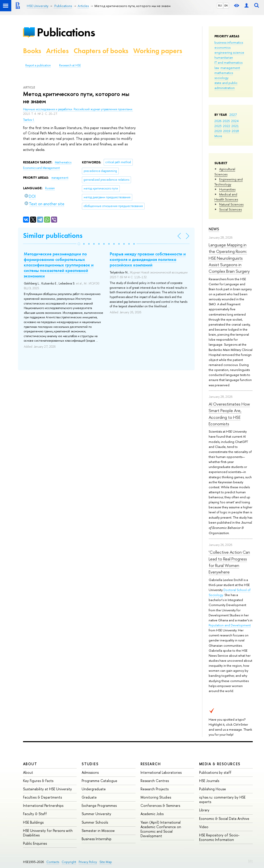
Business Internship (97, 839)
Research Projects (155, 789)
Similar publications (53, 235)
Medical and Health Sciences (226, 197)
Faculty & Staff (35, 814)
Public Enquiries (35, 843)
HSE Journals (209, 781)
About (30, 764)
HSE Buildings (33, 822)
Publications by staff (215, 772)
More (218, 136)
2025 (226, 121)
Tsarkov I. (29, 120)
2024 (235, 121)
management (230, 68)
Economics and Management (41, 168)
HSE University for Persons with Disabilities (48, 833)
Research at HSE (70, 65)
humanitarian (224, 57)
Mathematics (63, 162)
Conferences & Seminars (160, 805)
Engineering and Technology (229, 182)
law (217, 68)
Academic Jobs (152, 814)
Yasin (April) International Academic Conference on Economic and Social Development (161, 829)
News (214, 229)
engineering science (229, 52)
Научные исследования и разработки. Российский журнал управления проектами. (78, 109)
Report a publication (38, 65)
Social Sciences (230, 209)
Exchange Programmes (99, 805)
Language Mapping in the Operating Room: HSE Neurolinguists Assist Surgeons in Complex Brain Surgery (229, 258)
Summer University (96, 814)
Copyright (69, 862)
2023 (218, 126)
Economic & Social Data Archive (224, 818)
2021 (235, 126)
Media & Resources (220, 764)
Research (151, 764)
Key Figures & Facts (38, 781)
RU (220, 6)
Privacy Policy (88, 862)
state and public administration (226, 85)
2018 (235, 131)
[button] (79, 244)
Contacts (53, 862)
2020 (218, 131)
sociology (221, 78)
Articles (57, 51)
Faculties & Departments (42, 797)
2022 (227, 126)
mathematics (224, 73)
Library (204, 810)
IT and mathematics (228, 62)
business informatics (229, 42)
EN (226, 6)
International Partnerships (43, 805)
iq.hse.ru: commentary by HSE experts (222, 799)
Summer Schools (95, 822)
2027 (233, 115)
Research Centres (155, 781)
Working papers (158, 51)
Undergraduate (94, 789)
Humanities (227, 189)
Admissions (90, 772)
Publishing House (213, 789)
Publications (66, 32)
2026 (218, 121)
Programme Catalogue (99, 781)
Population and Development (230, 625)
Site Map (106, 862)
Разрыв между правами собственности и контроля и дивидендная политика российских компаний (148, 259)
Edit (250, 861)
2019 (227, 131)
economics (222, 47)
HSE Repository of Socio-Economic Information (219, 837)
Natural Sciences (231, 204)
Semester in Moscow (98, 831)
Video (204, 827)
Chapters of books (101, 51)
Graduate (89, 797)
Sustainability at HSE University (47, 789)
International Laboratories (161, 772)
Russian (50, 188)
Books (32, 51)
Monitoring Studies (156, 797)
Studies (90, 764)
